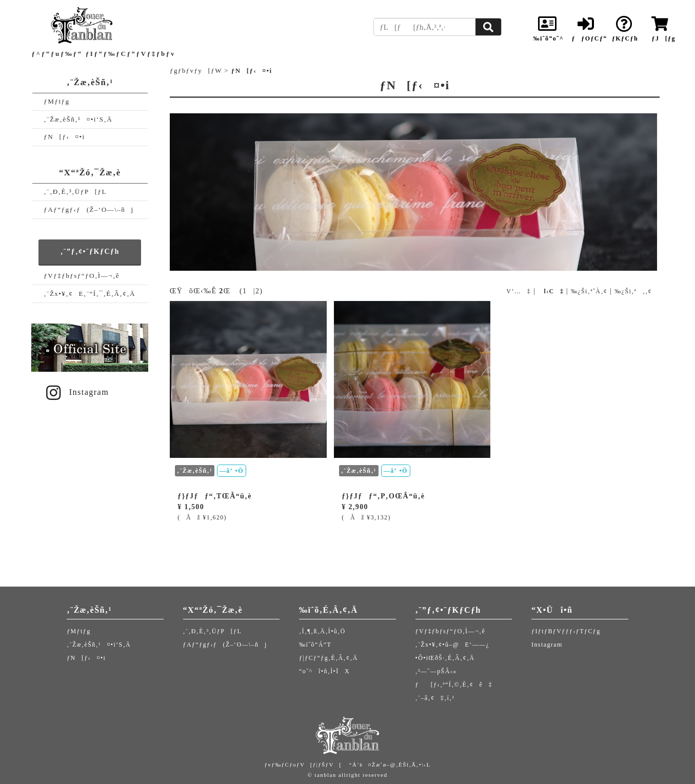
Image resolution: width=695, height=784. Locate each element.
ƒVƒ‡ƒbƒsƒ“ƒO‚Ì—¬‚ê (82, 276)
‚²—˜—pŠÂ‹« (436, 671)
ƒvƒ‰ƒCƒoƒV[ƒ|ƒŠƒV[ (303, 765)
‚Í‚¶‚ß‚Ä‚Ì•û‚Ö (322, 631)
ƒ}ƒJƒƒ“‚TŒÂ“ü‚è (215, 496)
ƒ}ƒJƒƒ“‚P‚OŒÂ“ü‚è (383, 496)
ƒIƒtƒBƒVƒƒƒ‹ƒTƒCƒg (566, 631)
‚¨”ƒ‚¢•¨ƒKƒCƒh (90, 251)
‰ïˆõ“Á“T (315, 645)
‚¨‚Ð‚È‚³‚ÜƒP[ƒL (75, 192)
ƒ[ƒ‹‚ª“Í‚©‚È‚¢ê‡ (454, 685)
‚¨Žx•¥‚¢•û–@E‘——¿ (453, 645)
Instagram (76, 392)
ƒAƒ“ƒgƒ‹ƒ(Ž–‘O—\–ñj (88, 209)
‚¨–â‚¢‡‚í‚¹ (435, 698)
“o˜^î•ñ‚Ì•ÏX (324, 671)
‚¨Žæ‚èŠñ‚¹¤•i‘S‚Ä (78, 119)
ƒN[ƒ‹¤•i (64, 137)
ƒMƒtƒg (56, 101)
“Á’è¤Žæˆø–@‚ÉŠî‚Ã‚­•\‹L (390, 765)
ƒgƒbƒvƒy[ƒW (196, 71)
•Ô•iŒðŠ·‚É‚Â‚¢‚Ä (445, 658)
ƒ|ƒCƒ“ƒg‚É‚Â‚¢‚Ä (329, 658)
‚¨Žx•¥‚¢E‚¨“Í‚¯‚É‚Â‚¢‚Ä (90, 294)
